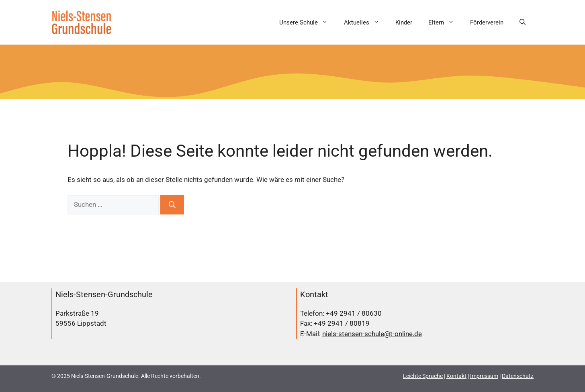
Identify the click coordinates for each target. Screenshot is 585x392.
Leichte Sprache (423, 376)
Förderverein (487, 22)
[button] (523, 22)
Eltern (445, 22)
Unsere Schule (308, 22)
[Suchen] (172, 205)
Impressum (484, 376)
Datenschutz (518, 376)
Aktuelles (366, 22)
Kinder (404, 22)
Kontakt (456, 376)
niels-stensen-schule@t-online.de (372, 334)
